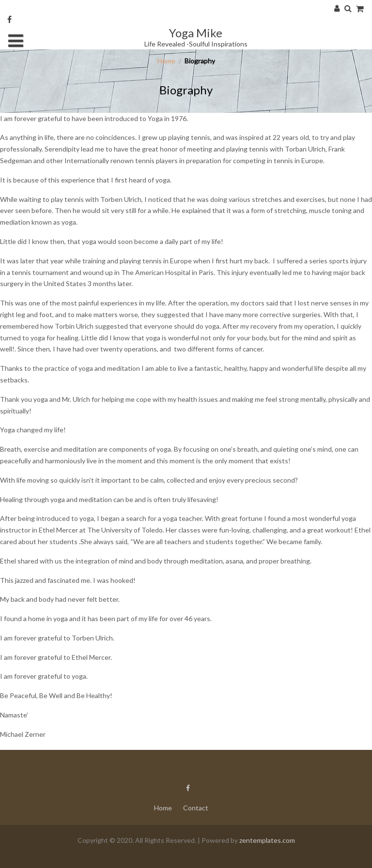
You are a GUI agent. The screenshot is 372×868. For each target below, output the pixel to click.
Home (166, 61)
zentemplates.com (267, 840)
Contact (196, 808)
